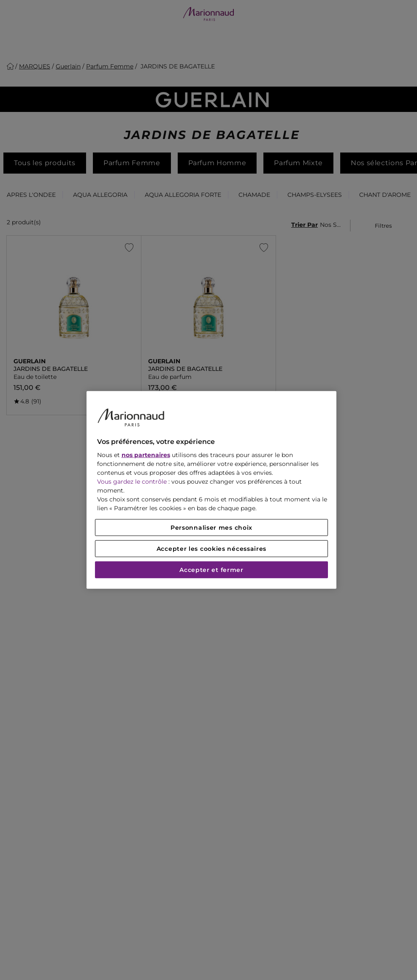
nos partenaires (146, 455)
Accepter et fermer (211, 570)
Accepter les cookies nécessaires (211, 549)
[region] (212, 490)
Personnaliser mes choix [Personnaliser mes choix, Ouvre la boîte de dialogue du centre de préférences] (211, 528)
